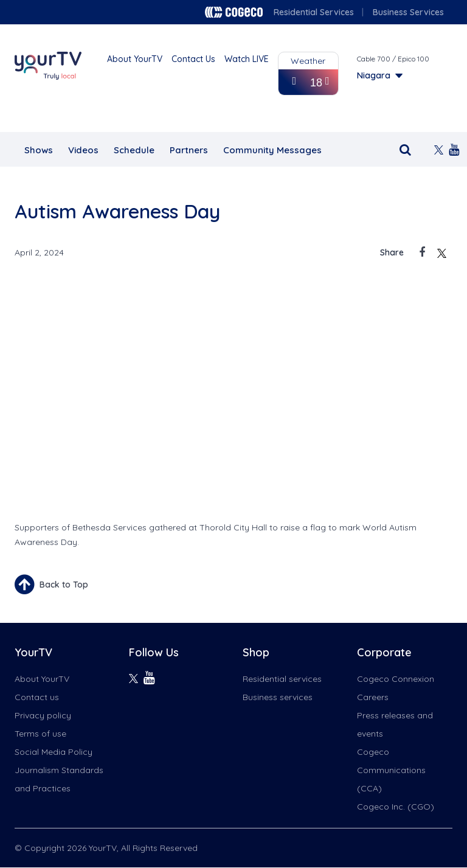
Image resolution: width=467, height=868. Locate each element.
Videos (83, 150)
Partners (189, 150)
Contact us (37, 697)
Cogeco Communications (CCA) (391, 770)
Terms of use (40, 734)
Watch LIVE (247, 59)
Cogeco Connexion (396, 679)
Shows (39, 150)
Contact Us (193, 59)
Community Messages (272, 150)
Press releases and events (395, 724)
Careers (373, 697)
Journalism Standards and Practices (59, 779)
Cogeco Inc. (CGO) (396, 807)
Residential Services (314, 12)
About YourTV (135, 59)
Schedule (134, 150)
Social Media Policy (54, 752)
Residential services (282, 679)
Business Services (408, 12)
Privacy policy (43, 715)
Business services (278, 697)
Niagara (374, 75)
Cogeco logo (234, 12)
